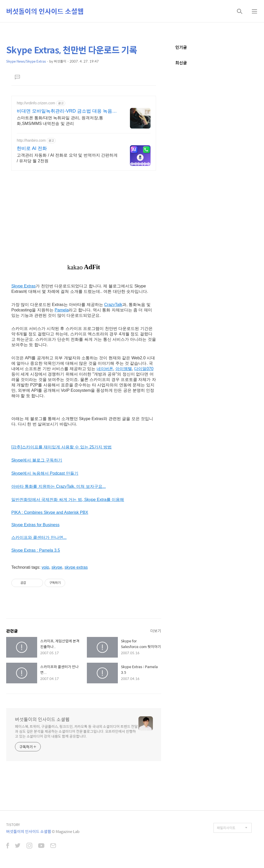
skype (57, 567)
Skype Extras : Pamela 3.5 (36, 550)
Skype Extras (23, 286)
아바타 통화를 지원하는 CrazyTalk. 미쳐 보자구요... (59, 486)
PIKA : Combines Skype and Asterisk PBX (50, 512)
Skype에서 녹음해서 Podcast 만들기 (45, 473)
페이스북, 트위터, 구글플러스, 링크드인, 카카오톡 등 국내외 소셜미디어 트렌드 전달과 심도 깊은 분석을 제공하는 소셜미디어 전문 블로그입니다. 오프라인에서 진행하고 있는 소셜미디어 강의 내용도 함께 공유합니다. (76, 731)
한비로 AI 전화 (32, 148)
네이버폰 (105, 369)
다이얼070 (144, 369)
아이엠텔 (124, 369)
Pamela (62, 310)
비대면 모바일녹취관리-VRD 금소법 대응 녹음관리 (67, 111)
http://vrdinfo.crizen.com (36, 103)
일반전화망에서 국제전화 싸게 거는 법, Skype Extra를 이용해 (68, 500)
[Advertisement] (84, 211)
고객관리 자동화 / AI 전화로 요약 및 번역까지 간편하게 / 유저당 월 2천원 (67, 158)
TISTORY (13, 825)
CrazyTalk (113, 305)
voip (45, 567)
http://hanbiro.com (31, 140)
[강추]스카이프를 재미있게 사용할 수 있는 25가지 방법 (61, 447)
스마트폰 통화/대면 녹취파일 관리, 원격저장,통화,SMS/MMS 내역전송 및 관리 (60, 121)
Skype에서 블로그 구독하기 (37, 460)
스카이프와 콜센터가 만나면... (39, 537)
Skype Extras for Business (35, 525)
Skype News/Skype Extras (26, 61)
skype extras (76, 567)
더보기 (156, 631)
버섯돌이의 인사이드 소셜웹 (45, 11)
